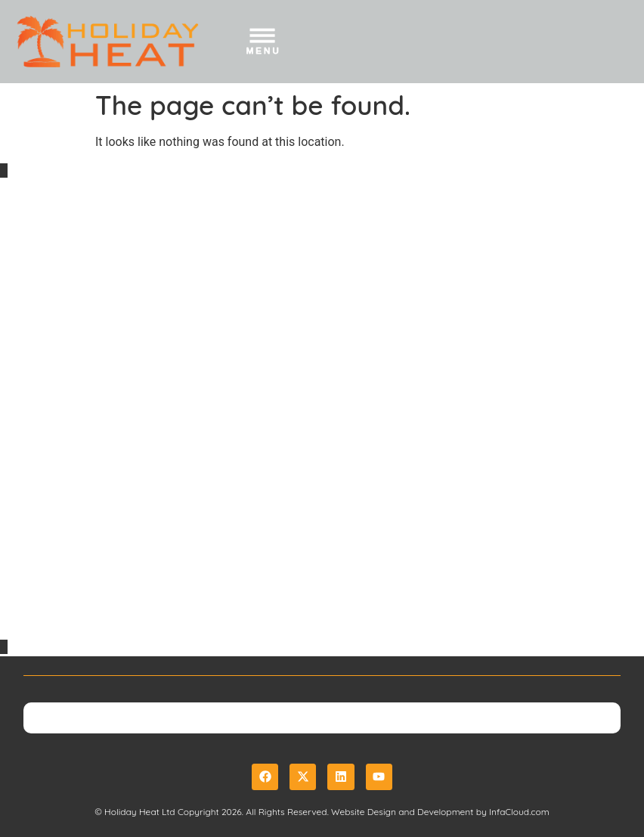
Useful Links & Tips (70, 609)
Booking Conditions (72, 496)
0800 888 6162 (79, 374)
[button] (263, 45)
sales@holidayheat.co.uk (132, 417)
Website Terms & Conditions (100, 518)
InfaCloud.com (519, 812)
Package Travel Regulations (100, 587)
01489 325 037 (78, 395)
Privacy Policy (54, 539)
